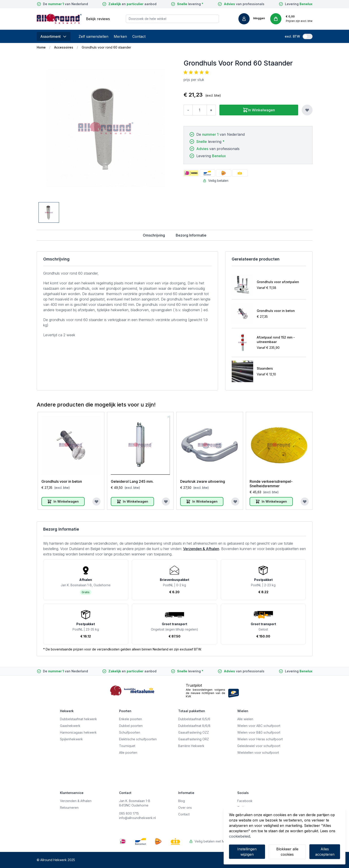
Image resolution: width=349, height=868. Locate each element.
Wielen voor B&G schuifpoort (259, 732)
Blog (182, 801)
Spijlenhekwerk (71, 739)
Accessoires (64, 47)
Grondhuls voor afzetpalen (278, 282)
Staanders (265, 368)
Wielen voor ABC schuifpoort (259, 726)
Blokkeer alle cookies (287, 852)
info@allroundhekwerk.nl (137, 818)
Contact (139, 36)
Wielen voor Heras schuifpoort (260, 739)
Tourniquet (127, 746)
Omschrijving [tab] (154, 235)
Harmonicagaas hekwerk (78, 732)
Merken (120, 36)
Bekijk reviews (98, 19)
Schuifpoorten (130, 732)
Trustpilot (194, 685)
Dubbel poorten (131, 726)
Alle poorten (128, 753)
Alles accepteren (325, 852)
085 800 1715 (129, 813)
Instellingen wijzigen (247, 852)
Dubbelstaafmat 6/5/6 (194, 719)
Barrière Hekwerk (191, 746)
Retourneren (69, 808)
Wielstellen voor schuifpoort (258, 753)
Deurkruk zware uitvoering (203, 481)
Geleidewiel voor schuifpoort (259, 746)
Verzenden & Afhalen (201, 549)
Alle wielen (245, 719)
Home (41, 47)
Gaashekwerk (70, 726)
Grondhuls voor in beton (276, 311)
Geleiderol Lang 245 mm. (132, 481)
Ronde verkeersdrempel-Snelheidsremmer (271, 484)
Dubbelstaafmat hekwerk (78, 719)
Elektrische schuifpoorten (138, 739)
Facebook (245, 801)
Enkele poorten (131, 719)
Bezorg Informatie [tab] (191, 235)
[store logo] (59, 19)
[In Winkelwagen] (63, 502)
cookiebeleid (240, 836)
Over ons (185, 808)
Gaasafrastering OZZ (194, 732)
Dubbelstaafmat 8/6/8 (194, 726)
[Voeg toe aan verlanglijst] (307, 110)
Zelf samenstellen (93, 36)
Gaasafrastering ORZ (194, 739)
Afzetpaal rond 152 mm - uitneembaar (276, 340)
